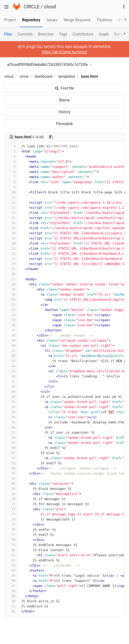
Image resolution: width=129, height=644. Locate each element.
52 (11, 407)
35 (11, 320)
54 (11, 417)
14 (11, 213)
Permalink (64, 124)
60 (11, 448)
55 (11, 422)
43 (11, 361)
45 (11, 371)
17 (11, 228)
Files (8, 34)
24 (11, 264)
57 (11, 433)
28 (11, 284)
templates (67, 76)
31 (11, 300)
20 (11, 243)
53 (11, 412)
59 (11, 443)
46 (11, 376)
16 (11, 223)
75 (11, 525)
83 (11, 565)
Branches (46, 34)
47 (11, 381)
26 (11, 274)
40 (11, 346)
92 (11, 611)
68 (11, 489)
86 (11, 581)
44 (11, 366)
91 (11, 606)
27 (11, 279)
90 (11, 601)
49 (11, 392)
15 (11, 218)
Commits (25, 34)
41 (11, 351)
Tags (63, 34)
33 (11, 310)
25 (11, 269)
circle (24, 76)
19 (11, 238)
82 (11, 560)
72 (11, 509)
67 (11, 484)
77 (11, 535)
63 (11, 463)
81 (11, 555)
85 (11, 576)
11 (11, 197)
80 (11, 550)
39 (11, 341)
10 (11, 192)
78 (11, 540)
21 (11, 249)
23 (11, 259)
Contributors (83, 34)
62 (11, 458)
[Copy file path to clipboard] (51, 137)
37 (11, 330)
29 (11, 289)
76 (11, 530)
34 (11, 315)
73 (11, 514)
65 (11, 473)
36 (11, 325)
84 (11, 571)
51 (11, 402)
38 (11, 335)
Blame (64, 100)
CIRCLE (32, 7)
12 (11, 203)
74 (11, 519)
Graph (104, 34)
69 (11, 494)
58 (11, 438)
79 (11, 545)
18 (11, 233)
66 (11, 479)
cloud (50, 7)
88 (11, 591)
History (65, 112)
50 (11, 397)
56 (11, 427)
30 (11, 295)
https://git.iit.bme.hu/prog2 (65, 52)
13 (11, 208)
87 (11, 586)
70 (11, 499)
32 (11, 305)
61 (11, 453)
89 (11, 596)
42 (11, 356)
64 (11, 468)
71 (11, 504)
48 (11, 387)
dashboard (43, 76)
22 (11, 254)
